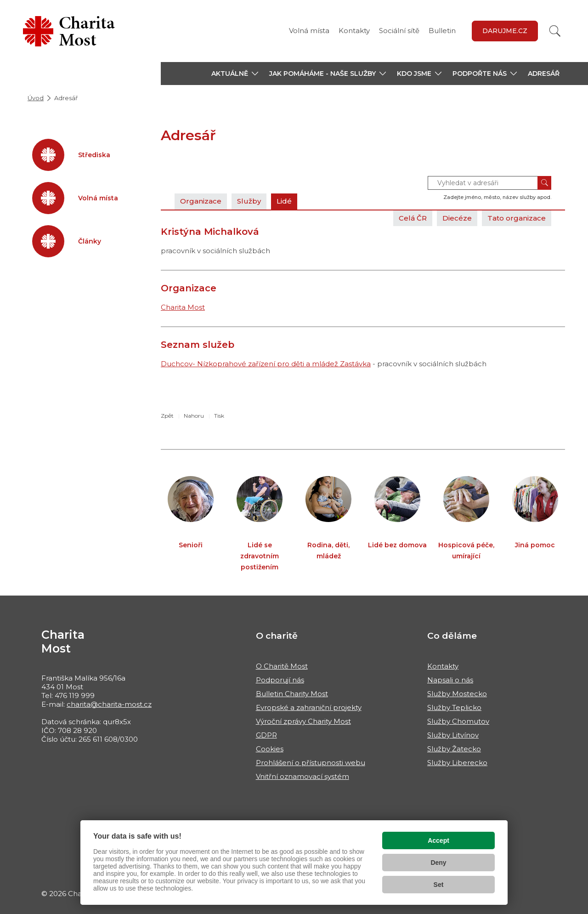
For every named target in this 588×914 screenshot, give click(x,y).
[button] (235, 74)
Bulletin (442, 31)
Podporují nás (280, 680)
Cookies (270, 749)
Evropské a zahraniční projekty (309, 707)
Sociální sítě (399, 31)
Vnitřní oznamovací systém (302, 776)
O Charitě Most (282, 666)
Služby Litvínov (453, 735)
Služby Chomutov (458, 721)
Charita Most (183, 307)
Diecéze (457, 218)
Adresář (544, 74)
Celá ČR (413, 218)
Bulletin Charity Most (292, 694)
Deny (438, 863)
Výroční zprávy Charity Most (303, 721)
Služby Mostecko (457, 694)
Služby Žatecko (454, 749)
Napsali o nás (450, 680)
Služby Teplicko (454, 707)
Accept (438, 840)
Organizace (201, 201)
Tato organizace (517, 218)
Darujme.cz (505, 31)
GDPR (266, 735)
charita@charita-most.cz (109, 704)
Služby (249, 201)
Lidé (284, 201)
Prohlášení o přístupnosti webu (311, 763)
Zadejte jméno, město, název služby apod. (497, 197)
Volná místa (309, 31)
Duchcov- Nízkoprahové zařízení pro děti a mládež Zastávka (266, 364)
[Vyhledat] (555, 31)
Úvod (36, 98)
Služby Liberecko (457, 763)
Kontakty (354, 31)
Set (439, 885)
